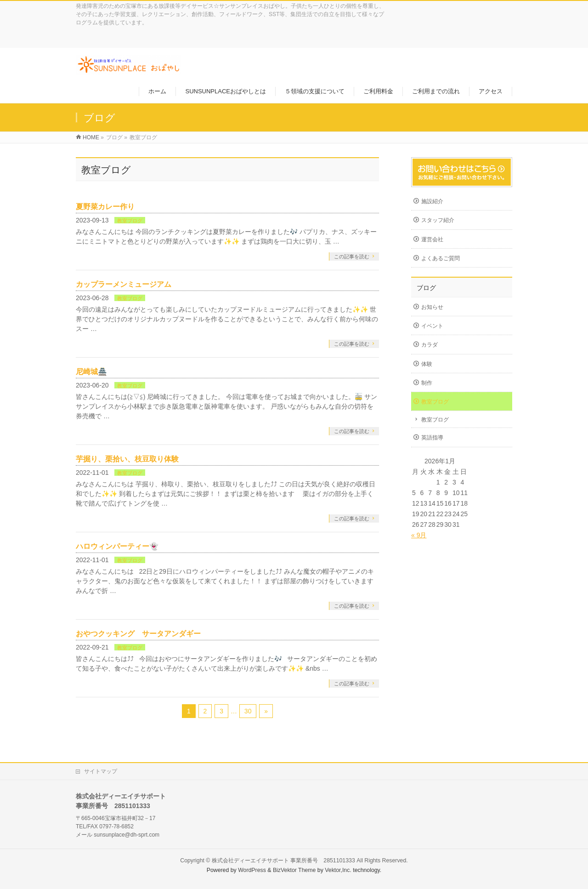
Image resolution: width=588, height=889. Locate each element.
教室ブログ (130, 221)
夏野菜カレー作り (105, 207)
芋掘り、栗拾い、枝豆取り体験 (127, 459)
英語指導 (432, 438)
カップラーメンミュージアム (124, 284)
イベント (432, 326)
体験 (427, 364)
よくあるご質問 (441, 258)
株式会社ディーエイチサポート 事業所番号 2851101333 (283, 861)
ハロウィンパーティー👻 (117, 546)
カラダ (430, 345)
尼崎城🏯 (91, 372)
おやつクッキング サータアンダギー (138, 634)
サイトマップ (101, 771)
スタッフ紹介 (438, 220)
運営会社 (432, 239)
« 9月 (419, 535)
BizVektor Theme (294, 870)
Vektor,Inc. (338, 870)
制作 (427, 383)
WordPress (252, 870)
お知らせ (432, 307)
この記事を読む (352, 256)
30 (248, 711)
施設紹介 (432, 201)
